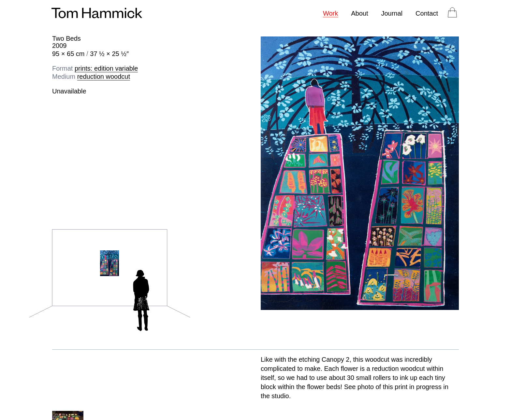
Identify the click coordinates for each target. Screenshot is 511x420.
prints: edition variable (106, 68)
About (359, 13)
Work (330, 13)
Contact (427, 13)
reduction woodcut (104, 77)
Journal (392, 13)
